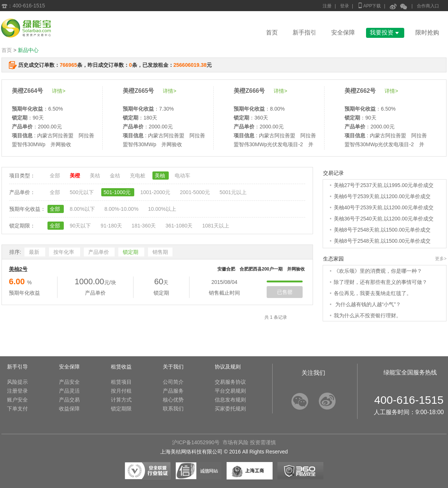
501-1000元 (118, 192)
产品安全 (69, 382)
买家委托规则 (230, 409)
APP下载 (369, 5)
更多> (441, 259)
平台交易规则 (230, 391)
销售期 (160, 252)
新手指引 (304, 32)
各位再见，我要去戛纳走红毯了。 (373, 293)
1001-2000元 (156, 192)
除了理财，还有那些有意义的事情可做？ (381, 282)
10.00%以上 (162, 209)
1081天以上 (216, 226)
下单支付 (17, 409)
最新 (35, 252)
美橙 (76, 176)
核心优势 (173, 400)
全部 (56, 176)
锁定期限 (121, 409)
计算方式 (121, 400)
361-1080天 (180, 226)
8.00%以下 (83, 209)
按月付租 (121, 391)
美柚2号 (18, 269)
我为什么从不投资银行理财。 (368, 315)
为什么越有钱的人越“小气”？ (367, 304)
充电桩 (138, 176)
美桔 (96, 176)
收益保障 (69, 409)
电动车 (182, 176)
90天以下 (81, 226)
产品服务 (173, 391)
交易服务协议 (230, 382)
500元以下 (83, 192)
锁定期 (131, 252)
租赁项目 (121, 382)
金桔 (116, 176)
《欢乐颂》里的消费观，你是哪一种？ (378, 271)
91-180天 (112, 226)
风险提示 (17, 382)
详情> (59, 91)
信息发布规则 (230, 400)
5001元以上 (233, 192)
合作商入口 (428, 6)
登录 (345, 6)
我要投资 (385, 32)
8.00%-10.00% (122, 209)
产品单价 (99, 252)
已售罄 (285, 292)
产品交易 (69, 400)
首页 (272, 32)
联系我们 (173, 409)
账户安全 (17, 400)
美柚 (161, 176)
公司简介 (173, 382)
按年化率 (65, 252)
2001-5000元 (196, 192)
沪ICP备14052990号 (196, 442)
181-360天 (144, 226)
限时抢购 (427, 32)
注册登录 (17, 391)
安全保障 (343, 32)
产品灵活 (69, 391)
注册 (327, 6)
